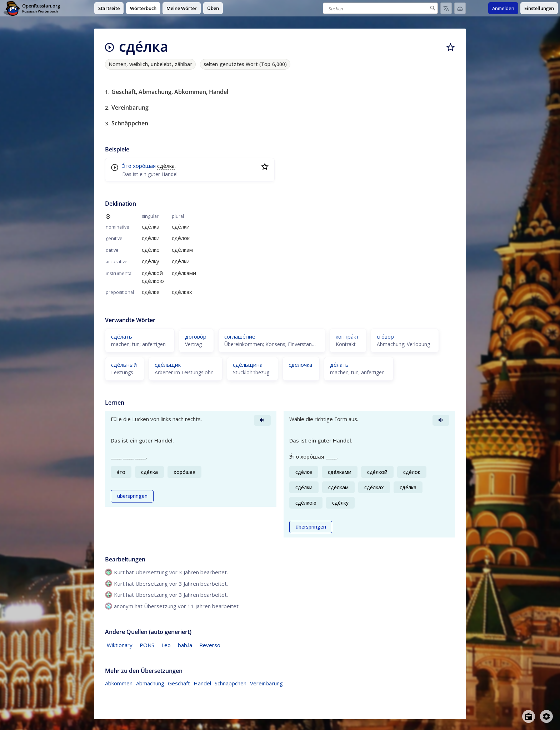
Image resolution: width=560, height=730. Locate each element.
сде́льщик (168, 365)
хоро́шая (144, 166)
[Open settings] (546, 716)
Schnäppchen (231, 683)
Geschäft (179, 683)
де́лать (339, 365)
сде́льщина (248, 365)
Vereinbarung (266, 683)
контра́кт (347, 336)
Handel (202, 683)
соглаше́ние (240, 336)
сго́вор (385, 336)
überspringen (132, 496)
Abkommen (119, 683)
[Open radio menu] (529, 716)
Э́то (127, 166)
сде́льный (124, 365)
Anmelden (503, 8)
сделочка (300, 365)
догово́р (196, 336)
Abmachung (150, 683)
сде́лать (122, 336)
